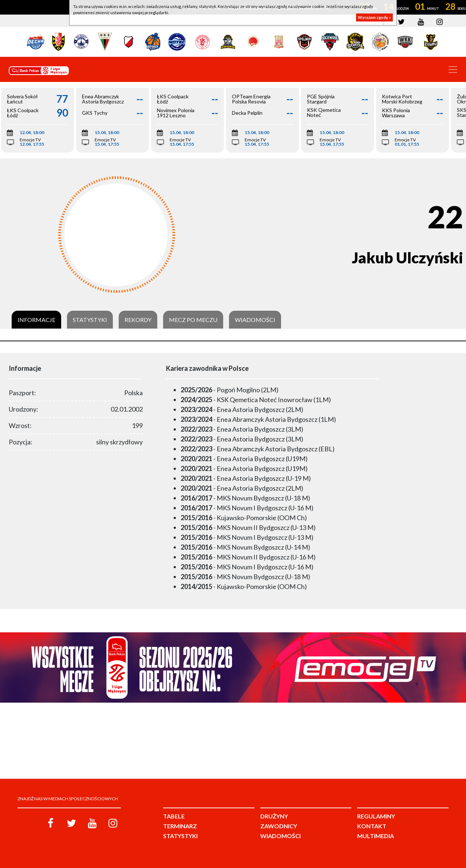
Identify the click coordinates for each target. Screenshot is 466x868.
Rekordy (138, 320)
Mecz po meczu (193, 320)
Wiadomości (255, 320)
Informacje (36, 320)
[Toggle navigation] (453, 70)
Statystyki (90, 320)
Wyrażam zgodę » (374, 17)
